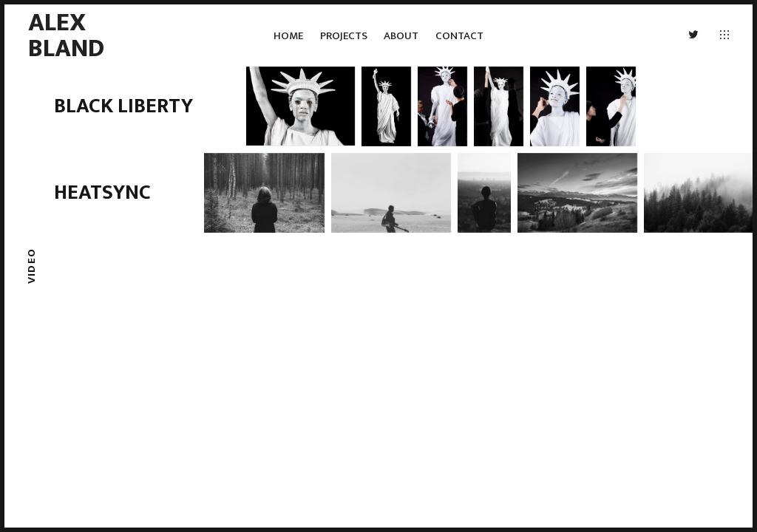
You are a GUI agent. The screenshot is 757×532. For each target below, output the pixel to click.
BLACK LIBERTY (123, 106)
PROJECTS (344, 36)
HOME (288, 36)
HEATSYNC (102, 192)
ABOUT (401, 36)
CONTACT (459, 36)
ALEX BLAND (66, 35)
